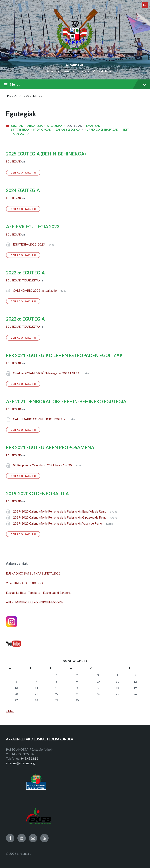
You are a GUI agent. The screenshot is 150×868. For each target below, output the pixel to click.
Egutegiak (13, 161)
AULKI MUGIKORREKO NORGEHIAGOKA (34, 602)
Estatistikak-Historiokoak (31, 130)
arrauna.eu (75, 65)
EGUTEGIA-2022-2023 (29, 244)
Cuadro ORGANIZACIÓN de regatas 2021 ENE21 (46, 373)
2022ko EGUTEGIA (25, 273)
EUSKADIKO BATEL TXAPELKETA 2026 (33, 573)
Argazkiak (55, 126)
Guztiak (17, 126)
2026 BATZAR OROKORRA (25, 583)
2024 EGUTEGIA (23, 190)
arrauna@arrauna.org (20, 763)
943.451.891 (30, 758)
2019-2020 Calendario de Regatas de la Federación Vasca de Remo (58, 523)
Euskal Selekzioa (68, 130)
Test (126, 130)
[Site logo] (75, 58)
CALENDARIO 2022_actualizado (35, 290)
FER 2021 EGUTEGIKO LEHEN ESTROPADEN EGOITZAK (64, 355)
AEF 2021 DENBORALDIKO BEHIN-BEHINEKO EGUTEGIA (66, 402)
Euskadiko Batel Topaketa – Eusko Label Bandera (38, 593)
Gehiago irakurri (23, 173)
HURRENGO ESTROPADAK (101, 130)
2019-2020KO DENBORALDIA (37, 494)
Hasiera (11, 96)
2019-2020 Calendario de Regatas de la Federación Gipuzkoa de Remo (60, 517)
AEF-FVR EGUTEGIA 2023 (33, 227)
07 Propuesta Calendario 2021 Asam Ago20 (43, 465)
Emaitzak (93, 126)
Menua (75, 85)
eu (145, 5)
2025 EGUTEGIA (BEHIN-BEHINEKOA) (46, 154)
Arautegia (35, 126)
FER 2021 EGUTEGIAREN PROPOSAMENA (50, 447)
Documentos (33, 96)
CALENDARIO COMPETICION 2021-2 (39, 419)
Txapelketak (20, 134)
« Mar (10, 711)
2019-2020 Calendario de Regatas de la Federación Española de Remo (60, 511)
